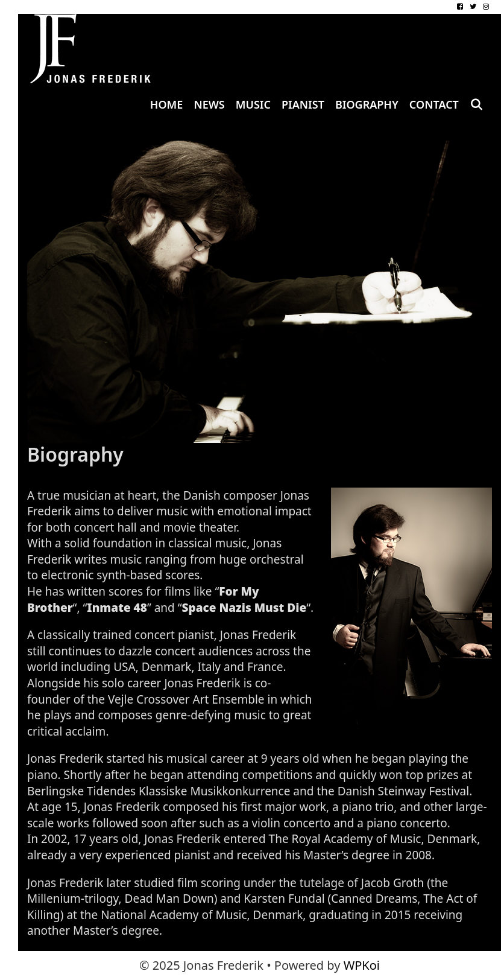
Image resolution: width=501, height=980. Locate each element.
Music (253, 104)
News (209, 104)
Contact (434, 104)
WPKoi (362, 965)
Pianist (303, 104)
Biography (367, 104)
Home (167, 104)
